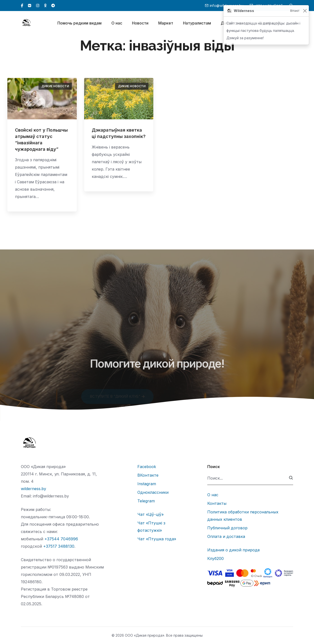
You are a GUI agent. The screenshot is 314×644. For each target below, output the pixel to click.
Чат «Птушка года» (157, 539)
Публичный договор (227, 528)
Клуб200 (216, 558)
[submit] (291, 478)
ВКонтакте (148, 475)
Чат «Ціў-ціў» (150, 514)
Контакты (217, 503)
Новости (140, 24)
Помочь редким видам (79, 24)
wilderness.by (33, 489)
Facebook (147, 467)
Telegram (146, 501)
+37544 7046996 (61, 539)
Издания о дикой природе (234, 550)
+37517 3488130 (59, 546)
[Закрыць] (305, 11)
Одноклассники (153, 492)
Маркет (166, 24)
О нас (117, 24)
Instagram (147, 484)
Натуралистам (197, 24)
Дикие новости (55, 86)
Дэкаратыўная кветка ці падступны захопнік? (119, 133)
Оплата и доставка (226, 536)
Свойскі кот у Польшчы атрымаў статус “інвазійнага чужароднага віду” (41, 140)
